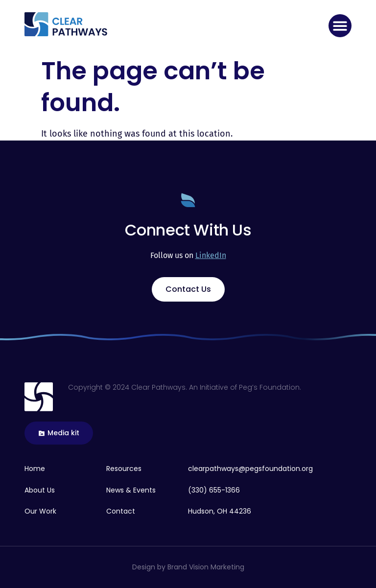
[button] (340, 26)
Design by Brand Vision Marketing (188, 567)
